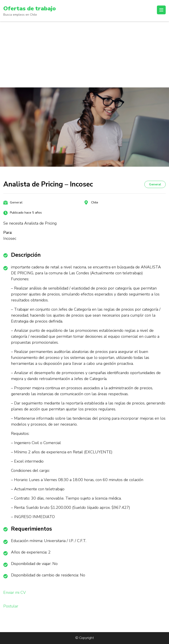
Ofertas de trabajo (31, 8)
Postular (11, 606)
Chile (95, 202)
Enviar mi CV (15, 592)
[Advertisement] (84, 54)
